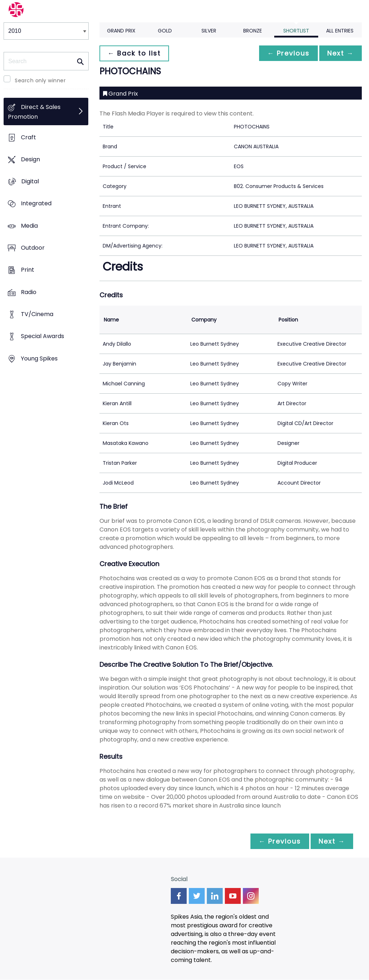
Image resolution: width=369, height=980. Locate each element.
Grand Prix (121, 31)
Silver (209, 31)
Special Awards (43, 336)
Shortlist (296, 31)
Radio (29, 292)
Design (30, 159)
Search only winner (40, 80)
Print (28, 270)
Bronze (253, 31)
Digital (30, 182)
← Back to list (135, 53)
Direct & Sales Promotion (34, 112)
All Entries (340, 31)
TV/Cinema (37, 314)
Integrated (36, 204)
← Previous (286, 53)
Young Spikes (39, 358)
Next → (340, 53)
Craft (28, 137)
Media (29, 226)
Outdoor (33, 248)
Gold (165, 31)
